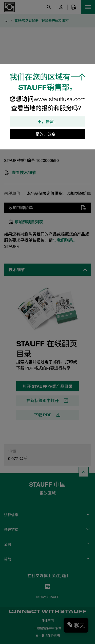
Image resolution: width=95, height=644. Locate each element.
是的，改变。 (48, 134)
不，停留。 (48, 121)
